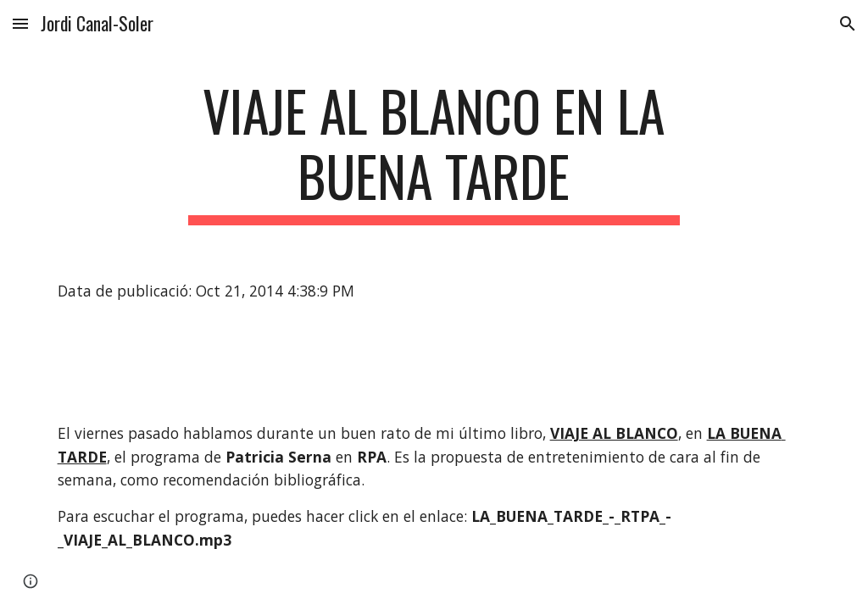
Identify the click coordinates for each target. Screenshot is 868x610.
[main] (434, 152)
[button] (20, 23)
